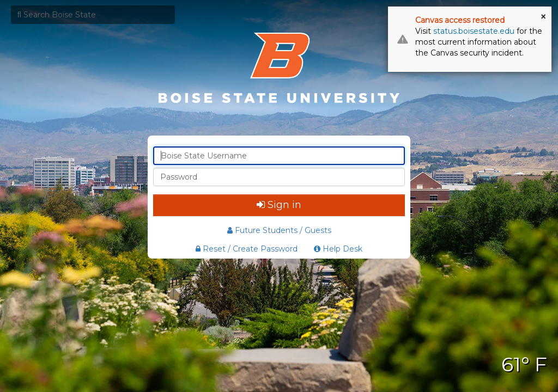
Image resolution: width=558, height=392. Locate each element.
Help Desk (338, 249)
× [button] (543, 17)
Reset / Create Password (247, 249)
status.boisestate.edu (474, 31)
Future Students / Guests (279, 230)
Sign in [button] (279, 205)
